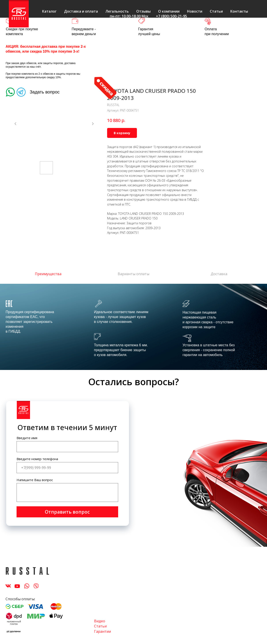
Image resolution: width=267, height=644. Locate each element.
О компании (169, 11)
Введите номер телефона (37, 459)
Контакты (239, 11)
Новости (195, 11)
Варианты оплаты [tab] (133, 274)
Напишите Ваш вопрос (35, 480)
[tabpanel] (133, 327)
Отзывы (143, 11)
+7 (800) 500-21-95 (171, 16)
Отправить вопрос (67, 512)
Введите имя (27, 438)
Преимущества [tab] (48, 274)
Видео (100, 621)
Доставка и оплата (81, 11)
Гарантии (102, 631)
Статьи (216, 11)
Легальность (117, 11)
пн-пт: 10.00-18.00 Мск (129, 16)
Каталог (49, 11)
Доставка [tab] (219, 274)
